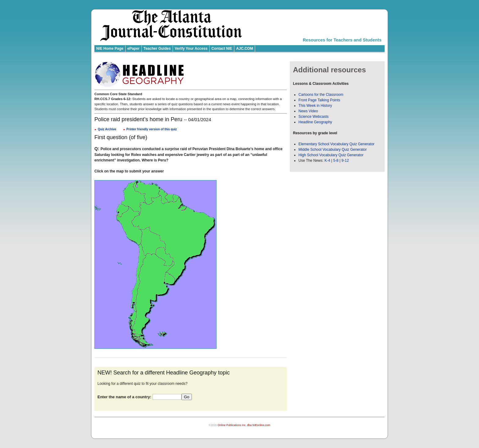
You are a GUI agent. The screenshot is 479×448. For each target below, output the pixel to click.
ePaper (133, 49)
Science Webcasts (314, 117)
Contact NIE (222, 49)
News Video (308, 111)
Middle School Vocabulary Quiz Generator (333, 150)
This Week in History (315, 106)
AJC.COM (245, 49)
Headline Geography (315, 122)
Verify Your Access (191, 49)
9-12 (345, 161)
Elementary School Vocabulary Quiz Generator (336, 144)
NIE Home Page (110, 49)
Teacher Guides (157, 49)
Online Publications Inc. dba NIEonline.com (244, 425)
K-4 (327, 161)
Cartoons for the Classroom (321, 95)
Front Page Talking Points (319, 100)
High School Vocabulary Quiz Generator (331, 155)
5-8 (336, 161)
